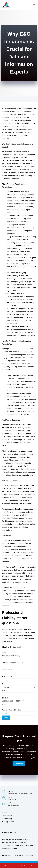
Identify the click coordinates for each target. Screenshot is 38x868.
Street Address (7, 670)
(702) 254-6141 (12, 799)
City (3, 684)
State (4, 691)
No (5, 707)
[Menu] (34, 5)
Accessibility (7, 819)
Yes (5, 704)
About (5, 813)
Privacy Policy (8, 822)
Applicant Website (12, 710)
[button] (19, 763)
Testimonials (7, 816)
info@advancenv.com (14, 805)
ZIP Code (5, 698)
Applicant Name (11, 656)
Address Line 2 (7, 677)
